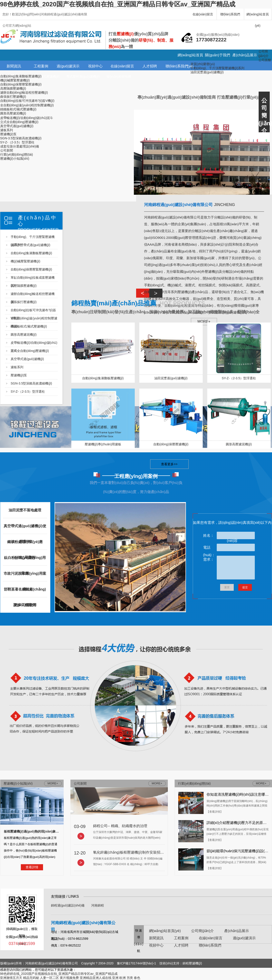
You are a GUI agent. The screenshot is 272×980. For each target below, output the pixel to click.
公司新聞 (7, 150)
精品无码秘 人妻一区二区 (41, 978)
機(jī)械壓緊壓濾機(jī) (15, 80)
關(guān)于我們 (217, 55)
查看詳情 (32, 867)
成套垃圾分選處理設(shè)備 (20, 146)
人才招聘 (150, 66)
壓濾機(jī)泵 (8, 134)
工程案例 (41, 66)
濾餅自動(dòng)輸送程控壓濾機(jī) (24, 93)
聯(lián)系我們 (230, 14)
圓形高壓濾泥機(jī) (13, 113)
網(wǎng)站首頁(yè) (258, 16)
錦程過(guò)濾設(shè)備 (68, 905)
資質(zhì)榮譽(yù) (203, 64)
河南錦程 (98, 905)
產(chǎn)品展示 (245, 55)
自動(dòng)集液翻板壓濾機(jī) (21, 76)
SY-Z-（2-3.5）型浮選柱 (17, 142)
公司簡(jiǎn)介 (202, 931)
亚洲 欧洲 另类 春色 (126, 978)
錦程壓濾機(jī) (192, 963)
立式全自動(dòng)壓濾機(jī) (19, 122)
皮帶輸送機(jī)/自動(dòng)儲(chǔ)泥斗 (27, 118)
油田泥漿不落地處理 (25, 510)
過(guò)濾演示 (68, 66)
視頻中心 (95, 66)
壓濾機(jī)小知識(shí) (15, 159)
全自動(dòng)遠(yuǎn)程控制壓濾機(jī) (27, 105)
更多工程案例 (25, 605)
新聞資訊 (14, 66)
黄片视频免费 (69, 978)
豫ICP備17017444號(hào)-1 (136, 963)
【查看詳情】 (215, 812)
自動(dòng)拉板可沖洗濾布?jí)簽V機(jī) (27, 101)
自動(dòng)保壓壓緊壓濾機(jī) (21, 84)
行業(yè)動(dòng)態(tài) (17, 154)
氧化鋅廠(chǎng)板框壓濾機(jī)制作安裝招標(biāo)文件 (137, 852)
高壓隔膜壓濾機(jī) (13, 88)
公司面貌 (265, 60)
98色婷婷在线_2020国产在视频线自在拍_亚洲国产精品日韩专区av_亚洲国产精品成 (118, 4)
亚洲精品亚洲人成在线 (96, 978)
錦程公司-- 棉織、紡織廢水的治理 (120, 826)
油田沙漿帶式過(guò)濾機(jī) (30, 245)
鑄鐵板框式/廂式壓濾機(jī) (18, 109)
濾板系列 (7, 130)
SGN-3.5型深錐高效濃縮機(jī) (21, 138)
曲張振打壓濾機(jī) (13, 97)
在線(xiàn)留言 (203, 14)
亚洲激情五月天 (11, 978)
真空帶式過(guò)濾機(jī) (17, 126)
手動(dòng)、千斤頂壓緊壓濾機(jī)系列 (218, 68)
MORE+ (157, 783)
